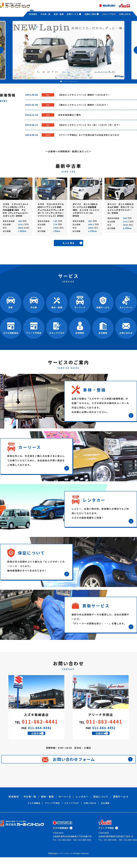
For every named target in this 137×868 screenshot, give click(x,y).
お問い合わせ (125, 14)
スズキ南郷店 (34, 814)
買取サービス (121, 807)
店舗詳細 (40, 737)
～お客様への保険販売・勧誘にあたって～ (68, 151)
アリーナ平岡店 (52, 814)
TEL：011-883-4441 (108, 851)
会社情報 (105, 814)
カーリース (65, 807)
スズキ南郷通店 (63, 839)
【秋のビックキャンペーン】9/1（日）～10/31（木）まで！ (89, 125)
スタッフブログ (109, 14)
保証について (101, 807)
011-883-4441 (104, 722)
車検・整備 (59, 14)
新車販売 (33, 14)
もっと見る (75, 243)
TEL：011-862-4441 (62, 851)
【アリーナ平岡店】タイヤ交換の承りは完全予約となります (89, 135)
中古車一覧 (45, 14)
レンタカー (82, 807)
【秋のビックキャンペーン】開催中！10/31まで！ (84, 95)
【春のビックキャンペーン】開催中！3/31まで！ (83, 105)
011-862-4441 (40, 722)
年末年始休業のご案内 (69, 115)
